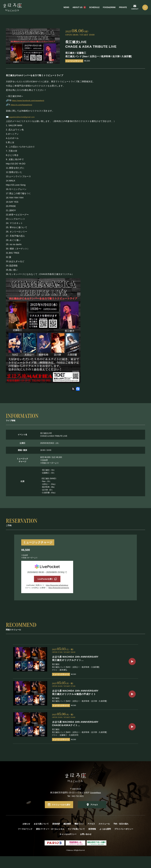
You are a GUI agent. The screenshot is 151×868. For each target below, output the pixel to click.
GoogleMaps (96, 805)
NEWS (64, 9)
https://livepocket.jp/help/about (57, 587)
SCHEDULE (92, 9)
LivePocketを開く (45, 580)
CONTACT (133, 11)
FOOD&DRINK (107, 9)
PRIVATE (120, 9)
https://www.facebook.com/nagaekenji (31, 100)
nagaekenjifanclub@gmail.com (24, 117)
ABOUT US (75, 9)
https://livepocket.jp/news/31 (59, 590)
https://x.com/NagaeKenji (23, 105)
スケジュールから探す (61, 816)
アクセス (94, 816)
